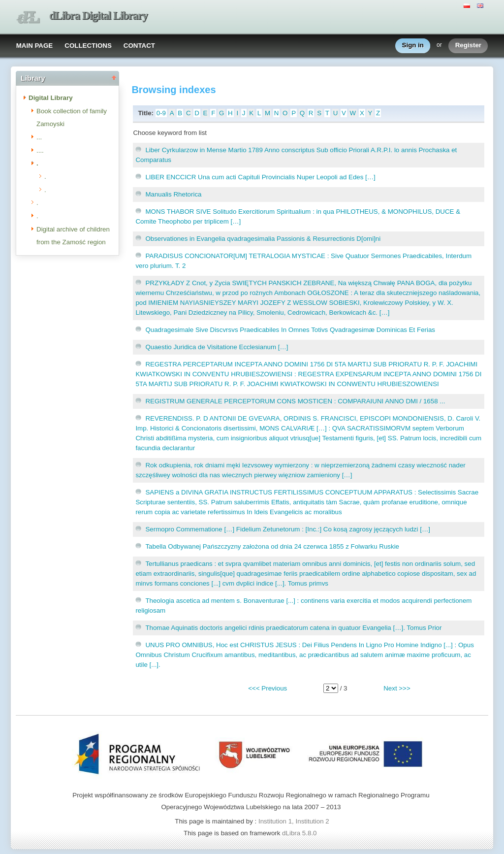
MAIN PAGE (35, 46)
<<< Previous (268, 688)
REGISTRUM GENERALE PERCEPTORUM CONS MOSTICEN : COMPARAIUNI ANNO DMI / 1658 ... (295, 401)
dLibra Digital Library (98, 16)
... (39, 137)
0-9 (161, 113)
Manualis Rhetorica (173, 194)
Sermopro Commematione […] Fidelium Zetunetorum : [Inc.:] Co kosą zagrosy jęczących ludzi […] (288, 529)
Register (468, 46)
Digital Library (51, 98)
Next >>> (397, 688)
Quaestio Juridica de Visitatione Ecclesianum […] (217, 347)
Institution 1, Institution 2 (294, 821)
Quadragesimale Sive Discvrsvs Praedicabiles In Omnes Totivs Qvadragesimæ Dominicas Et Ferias (290, 330)
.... (40, 150)
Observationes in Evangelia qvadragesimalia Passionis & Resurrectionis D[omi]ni (263, 239)
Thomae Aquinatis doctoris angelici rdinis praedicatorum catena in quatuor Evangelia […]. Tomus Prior (293, 628)
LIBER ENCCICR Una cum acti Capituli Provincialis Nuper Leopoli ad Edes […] (260, 177)
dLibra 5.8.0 (300, 833)
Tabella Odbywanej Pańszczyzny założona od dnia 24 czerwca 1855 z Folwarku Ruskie (272, 546)
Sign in (413, 46)
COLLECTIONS (88, 46)
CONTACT (139, 46)
